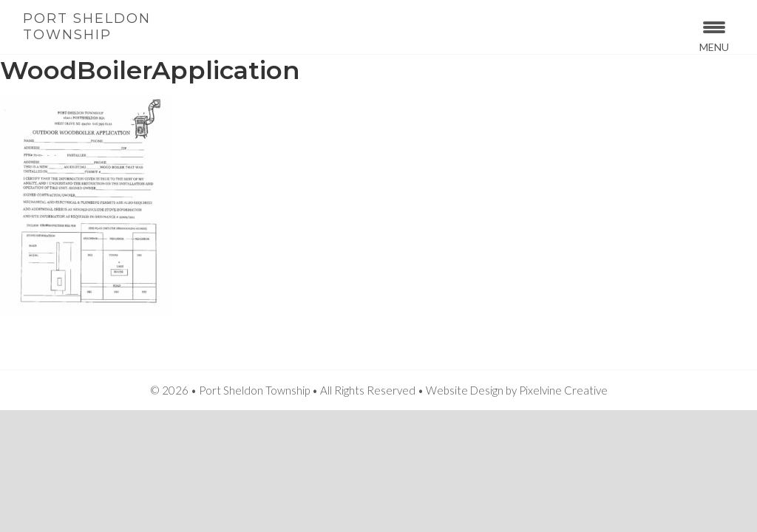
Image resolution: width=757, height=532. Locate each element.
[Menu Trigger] (714, 35)
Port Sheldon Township (87, 27)
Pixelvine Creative (563, 390)
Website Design (465, 390)
